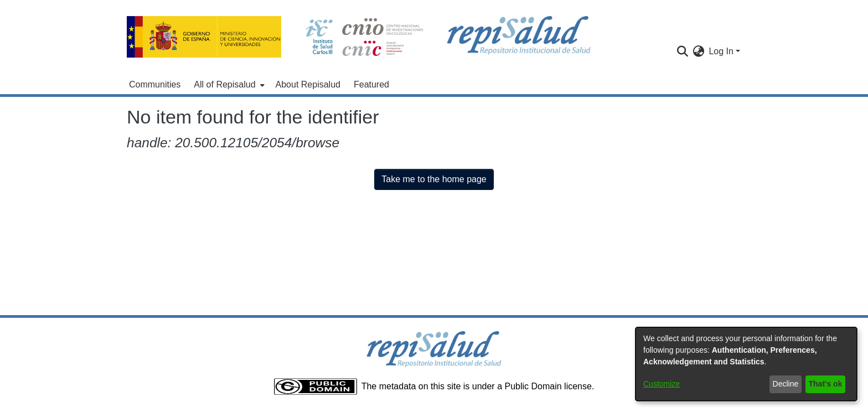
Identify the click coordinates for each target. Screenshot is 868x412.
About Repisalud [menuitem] (308, 84)
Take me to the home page (434, 179)
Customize (662, 384)
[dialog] (746, 364)
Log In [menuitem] (721, 51)
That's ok (826, 384)
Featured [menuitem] (371, 84)
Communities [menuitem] (155, 84)
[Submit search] (682, 51)
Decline (786, 384)
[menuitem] (228, 85)
